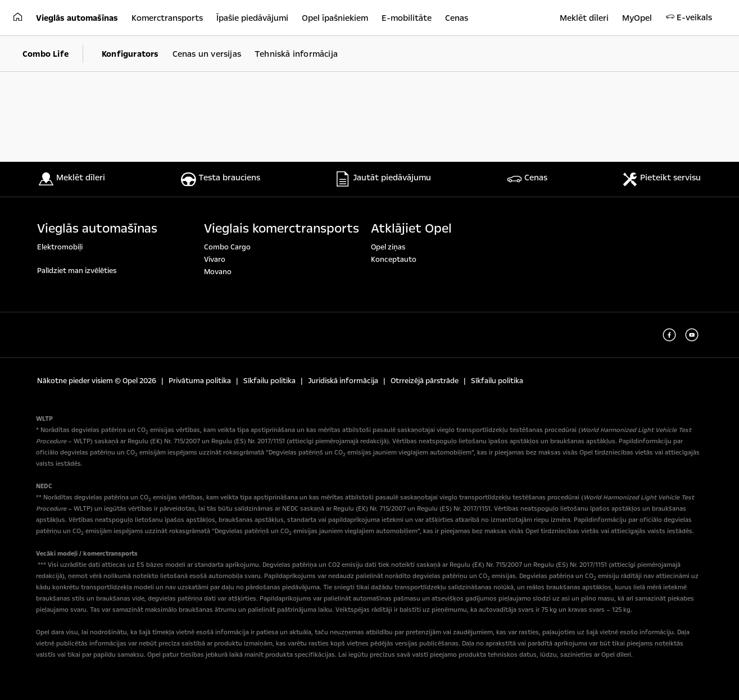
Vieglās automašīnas (97, 229)
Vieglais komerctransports (282, 229)
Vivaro (215, 260)
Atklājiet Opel (411, 229)
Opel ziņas (388, 247)
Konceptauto (394, 260)
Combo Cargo (227, 247)
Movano (218, 272)
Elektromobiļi (60, 247)
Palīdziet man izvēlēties (77, 271)
